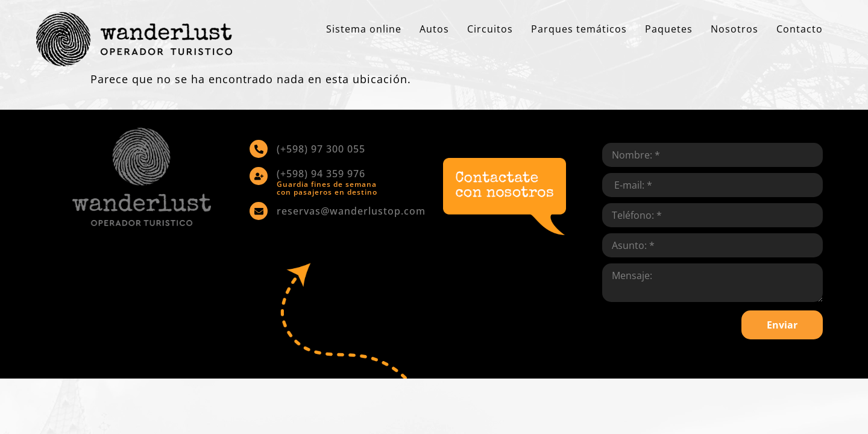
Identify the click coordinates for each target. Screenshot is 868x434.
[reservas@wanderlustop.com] (259, 211)
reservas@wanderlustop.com (351, 211)
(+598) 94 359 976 (321, 174)
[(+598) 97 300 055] (259, 149)
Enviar (782, 325)
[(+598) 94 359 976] (259, 176)
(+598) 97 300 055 (321, 149)
